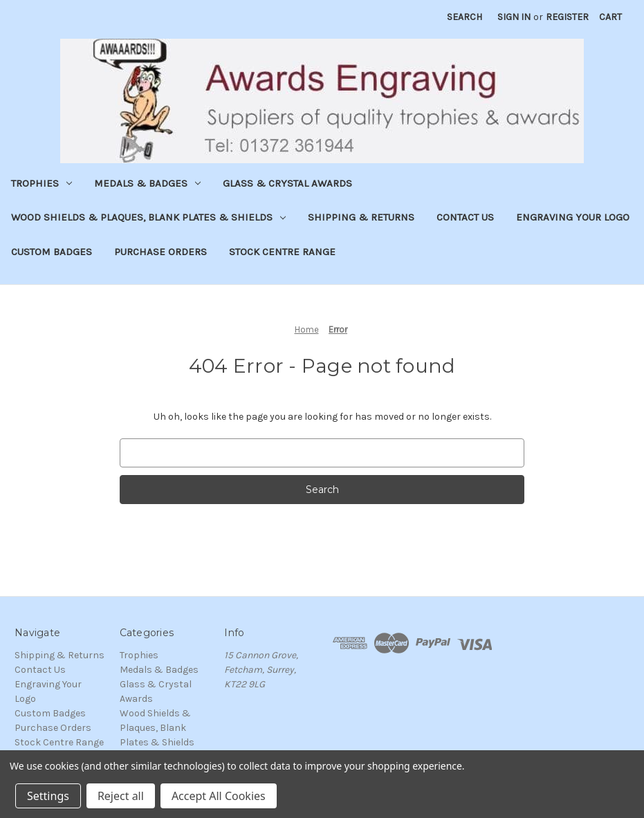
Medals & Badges (147, 183)
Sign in (514, 17)
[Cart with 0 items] (610, 17)
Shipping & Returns (361, 217)
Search (464, 17)
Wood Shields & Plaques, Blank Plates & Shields (148, 217)
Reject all (121, 796)
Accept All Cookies (219, 796)
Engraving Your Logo (573, 217)
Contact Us (465, 217)
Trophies (42, 183)
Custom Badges (52, 252)
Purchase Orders (160, 252)
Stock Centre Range (282, 252)
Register (567, 17)
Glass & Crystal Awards (287, 183)
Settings (48, 796)
